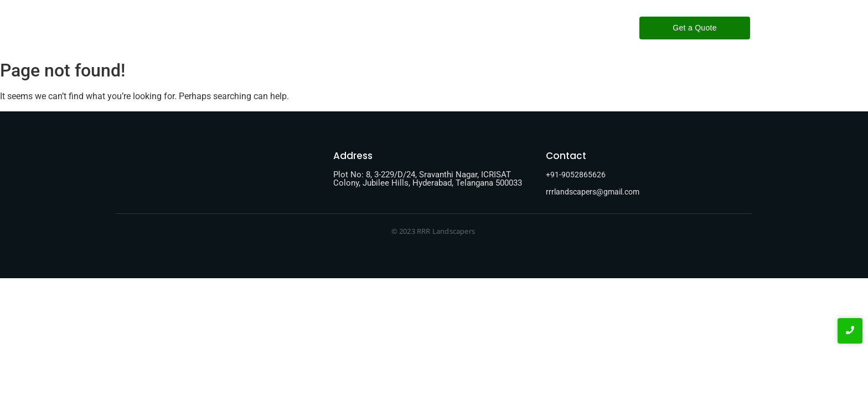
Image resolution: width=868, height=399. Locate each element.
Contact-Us (474, 28)
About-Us (368, 28)
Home (320, 28)
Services (419, 28)
